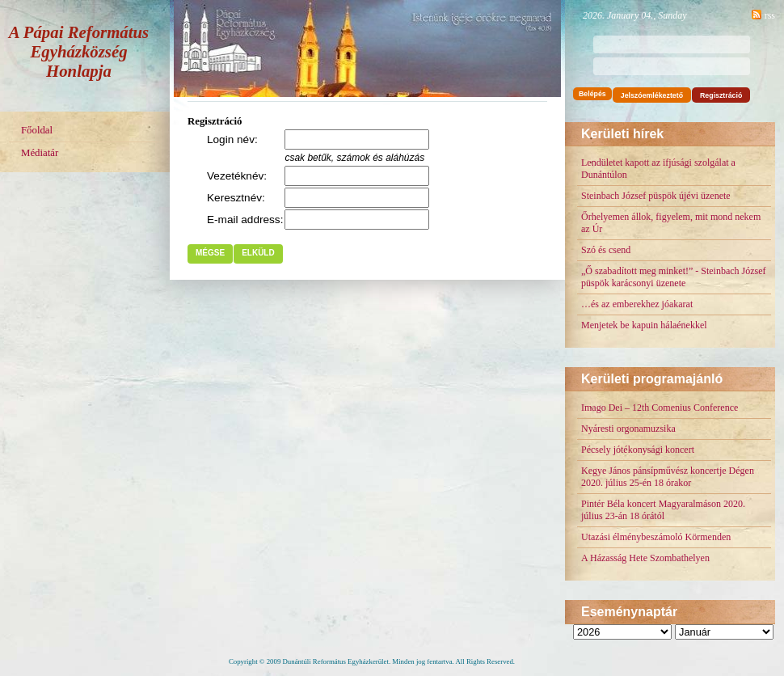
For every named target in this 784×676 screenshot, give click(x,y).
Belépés (592, 94)
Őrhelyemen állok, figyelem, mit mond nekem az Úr (671, 223)
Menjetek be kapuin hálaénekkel (644, 325)
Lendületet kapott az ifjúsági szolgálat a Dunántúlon (658, 169)
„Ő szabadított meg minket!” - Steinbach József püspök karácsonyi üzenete (674, 277)
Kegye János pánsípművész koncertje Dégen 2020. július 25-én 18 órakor (668, 477)
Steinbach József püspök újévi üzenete (656, 196)
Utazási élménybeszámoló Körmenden (656, 537)
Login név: (232, 139)
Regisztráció (721, 95)
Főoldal (37, 130)
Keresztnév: (236, 198)
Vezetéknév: (237, 176)
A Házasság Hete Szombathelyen (645, 558)
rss (770, 15)
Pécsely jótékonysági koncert (638, 450)
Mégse (210, 253)
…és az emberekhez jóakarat (637, 304)
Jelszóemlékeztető (652, 95)
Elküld (258, 253)
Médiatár (40, 153)
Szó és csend (606, 250)
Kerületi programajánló (652, 379)
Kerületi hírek (622, 134)
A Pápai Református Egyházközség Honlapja (79, 51)
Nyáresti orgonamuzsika (628, 429)
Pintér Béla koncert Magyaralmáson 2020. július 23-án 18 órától (663, 510)
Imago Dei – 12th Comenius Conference (660, 408)
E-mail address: (245, 220)
